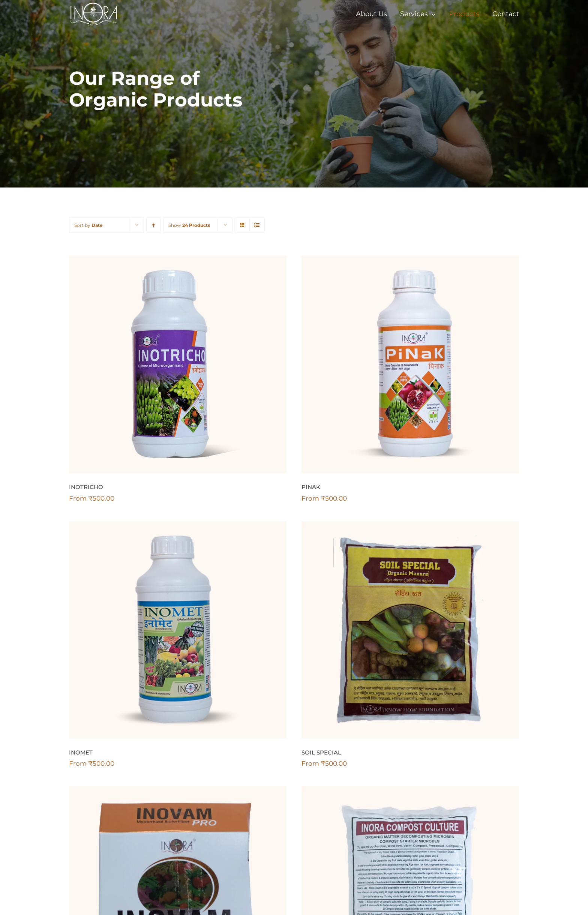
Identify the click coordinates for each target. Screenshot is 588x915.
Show (189, 225)
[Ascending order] (154, 225)
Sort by (88, 225)
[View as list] (257, 225)
